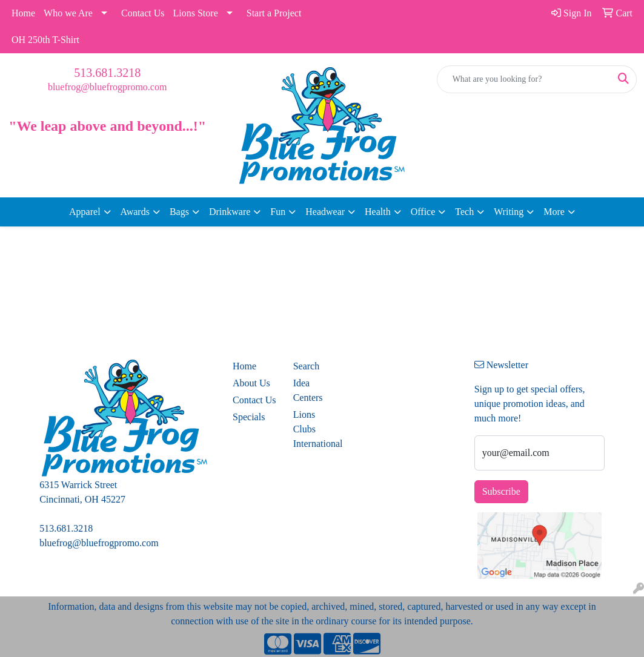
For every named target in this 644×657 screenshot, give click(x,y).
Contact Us (143, 13)
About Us (251, 383)
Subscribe (501, 491)
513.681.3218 (107, 73)
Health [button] (378, 212)
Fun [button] (278, 212)
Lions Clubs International (316, 429)
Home (23, 13)
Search (307, 366)
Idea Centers (308, 390)
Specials (249, 417)
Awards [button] (135, 212)
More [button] (554, 212)
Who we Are (68, 13)
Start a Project (274, 13)
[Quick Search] (524, 79)
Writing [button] (509, 212)
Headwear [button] (325, 212)
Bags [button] (179, 212)
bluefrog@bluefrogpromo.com (107, 87)
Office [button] (423, 212)
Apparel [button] (85, 212)
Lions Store (196, 13)
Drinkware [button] (230, 212)
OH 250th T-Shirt (45, 40)
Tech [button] (464, 212)
